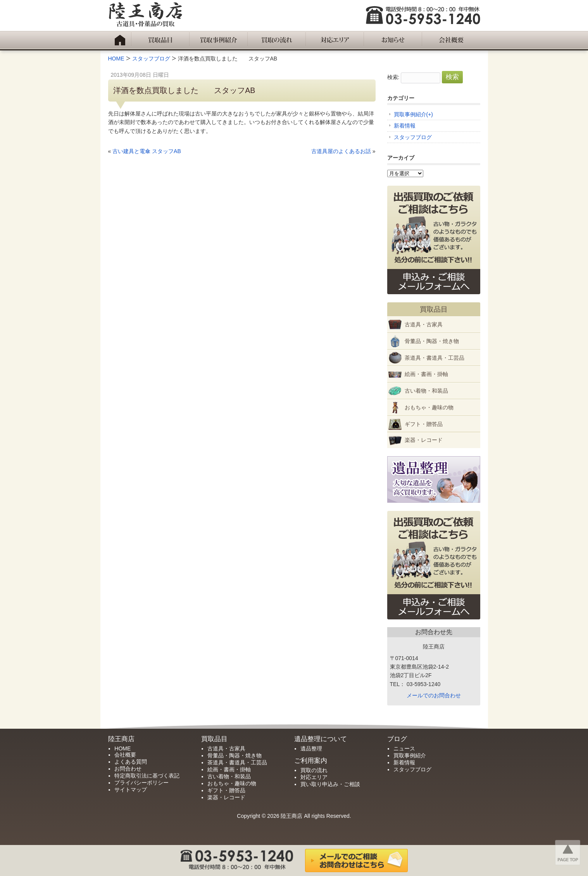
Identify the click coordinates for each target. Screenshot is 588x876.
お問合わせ (128, 769)
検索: (393, 77)
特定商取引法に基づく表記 (147, 776)
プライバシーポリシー (141, 783)
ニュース (404, 748)
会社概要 (125, 755)
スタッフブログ (413, 137)
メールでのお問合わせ (434, 695)
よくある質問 (131, 762)
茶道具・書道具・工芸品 (435, 358)
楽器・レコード (424, 440)
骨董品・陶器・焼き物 (432, 341)
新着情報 (405, 126)
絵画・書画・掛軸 (426, 374)
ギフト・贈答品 (424, 424)
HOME (122, 748)
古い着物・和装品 (426, 391)
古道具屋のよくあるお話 (341, 151)
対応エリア (314, 777)
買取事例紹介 (410, 114)
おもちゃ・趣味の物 (429, 407)
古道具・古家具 (424, 324)
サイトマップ (131, 790)
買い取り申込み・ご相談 (330, 784)
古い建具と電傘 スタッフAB (147, 151)
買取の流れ (314, 770)
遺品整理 (311, 748)
